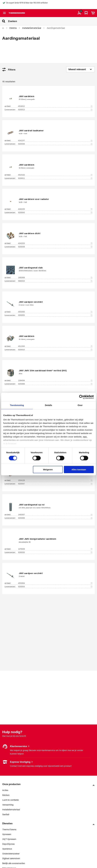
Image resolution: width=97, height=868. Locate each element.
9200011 (55, 178)
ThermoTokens (9, 829)
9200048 (55, 144)
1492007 (55, 515)
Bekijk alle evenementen (14, 863)
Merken (6, 795)
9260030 (55, 552)
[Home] (3, 28)
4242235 (55, 209)
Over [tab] (80, 405)
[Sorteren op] (80, 69)
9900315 (55, 281)
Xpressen (7, 834)
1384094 (55, 381)
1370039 (55, 549)
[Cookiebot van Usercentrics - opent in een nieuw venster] (81, 397)
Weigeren (48, 470)
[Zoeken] (52, 21)
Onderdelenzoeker (11, 854)
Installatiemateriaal (32, 28)
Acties (5, 790)
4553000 (55, 312)
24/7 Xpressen (9, 839)
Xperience (7, 849)
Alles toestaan (79, 470)
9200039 (55, 247)
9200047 (55, 484)
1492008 (55, 278)
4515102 (55, 175)
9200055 (55, 315)
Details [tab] (48, 405)
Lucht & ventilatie (10, 800)
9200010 (55, 350)
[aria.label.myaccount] (79, 13)
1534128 (55, 480)
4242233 (55, 243)
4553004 (55, 583)
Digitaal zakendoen (11, 858)
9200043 (55, 213)
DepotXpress (8, 844)
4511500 (55, 346)
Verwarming (8, 805)
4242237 (55, 141)
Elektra (13, 28)
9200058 (55, 518)
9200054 (55, 587)
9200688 (55, 384)
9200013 (55, 110)
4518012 (55, 106)
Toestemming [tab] (17, 405)
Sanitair (6, 814)
